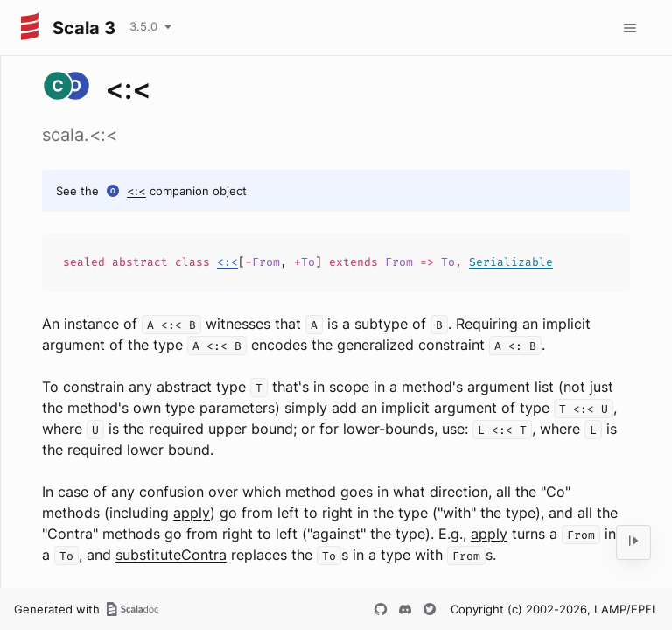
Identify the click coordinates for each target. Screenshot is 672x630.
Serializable (511, 262)
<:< (136, 191)
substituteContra (171, 555)
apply (192, 513)
